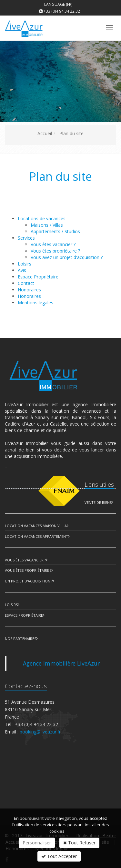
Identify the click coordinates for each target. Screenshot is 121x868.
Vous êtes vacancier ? (53, 244)
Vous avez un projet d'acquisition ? (67, 257)
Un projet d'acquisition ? (29, 581)
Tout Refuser (79, 843)
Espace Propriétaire (24, 615)
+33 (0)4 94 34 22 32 (62, 11)
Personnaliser (37, 843)
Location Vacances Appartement (36, 536)
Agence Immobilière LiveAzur (61, 663)
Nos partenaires (20, 639)
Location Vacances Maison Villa (36, 526)
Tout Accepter (59, 856)
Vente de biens (98, 502)
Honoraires (29, 296)
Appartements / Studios (55, 231)
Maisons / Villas (47, 225)
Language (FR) (58, 4)
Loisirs (11, 605)
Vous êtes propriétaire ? (55, 251)
